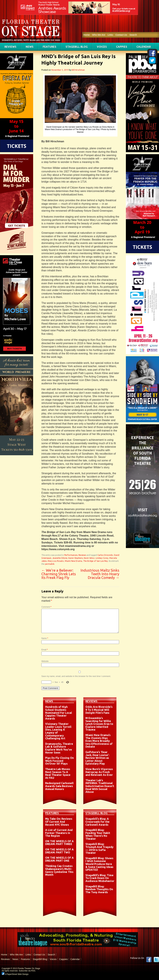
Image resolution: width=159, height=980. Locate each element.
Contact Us (121, 35)
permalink (50, 564)
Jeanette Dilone (60, 558)
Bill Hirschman (78, 70)
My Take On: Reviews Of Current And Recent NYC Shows (59, 822)
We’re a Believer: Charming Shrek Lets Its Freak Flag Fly (59, 574)
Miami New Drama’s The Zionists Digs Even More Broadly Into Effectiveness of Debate (99, 741)
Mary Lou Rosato (56, 561)
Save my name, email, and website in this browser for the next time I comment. (76, 676)
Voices (102, 47)
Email (45, 650)
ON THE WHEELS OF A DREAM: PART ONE (59, 859)
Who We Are (99, 35)
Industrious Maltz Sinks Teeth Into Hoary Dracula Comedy (100, 574)
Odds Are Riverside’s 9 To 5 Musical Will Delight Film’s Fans (99, 710)
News (30, 47)
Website (45, 661)
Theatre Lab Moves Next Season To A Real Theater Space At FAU (58, 773)
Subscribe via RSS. (27, 971)
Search (133, 35)
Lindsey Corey (102, 558)
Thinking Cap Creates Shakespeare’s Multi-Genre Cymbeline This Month (59, 870)
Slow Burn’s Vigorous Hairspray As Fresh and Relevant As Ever (99, 772)
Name (45, 638)
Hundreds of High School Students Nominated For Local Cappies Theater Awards (59, 713)
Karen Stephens (76, 558)
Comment (46, 607)
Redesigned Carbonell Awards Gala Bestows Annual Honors (59, 786)
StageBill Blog (77, 47)
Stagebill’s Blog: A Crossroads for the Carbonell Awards (97, 822)
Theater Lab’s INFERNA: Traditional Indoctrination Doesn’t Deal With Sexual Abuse (100, 786)
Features (50, 47)
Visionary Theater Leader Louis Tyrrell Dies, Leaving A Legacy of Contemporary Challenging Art (58, 731)
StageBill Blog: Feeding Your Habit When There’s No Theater (98, 834)
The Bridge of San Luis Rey (95, 561)
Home (87, 35)
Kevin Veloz (89, 558)
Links (110, 35)
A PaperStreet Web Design (15, 974)
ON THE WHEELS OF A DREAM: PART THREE (59, 843)
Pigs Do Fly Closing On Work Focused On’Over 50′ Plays (59, 761)
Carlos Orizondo (105, 555)
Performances (71, 555)
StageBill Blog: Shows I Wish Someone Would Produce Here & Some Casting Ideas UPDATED (99, 864)
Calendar (144, 47)
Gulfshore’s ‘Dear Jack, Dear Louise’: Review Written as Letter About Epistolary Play (97, 758)
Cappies (122, 47)
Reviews (10, 47)
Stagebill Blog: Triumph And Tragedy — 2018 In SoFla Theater (99, 848)
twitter (156, 960)
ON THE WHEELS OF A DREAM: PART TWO (59, 851)
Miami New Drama (73, 561)
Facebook (149, 960)
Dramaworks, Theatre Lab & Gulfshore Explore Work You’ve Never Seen (59, 748)
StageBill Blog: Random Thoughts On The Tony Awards (99, 889)
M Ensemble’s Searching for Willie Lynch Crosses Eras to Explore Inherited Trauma (99, 724)
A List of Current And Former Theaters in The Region (59, 833)
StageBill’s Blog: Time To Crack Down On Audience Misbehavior (100, 878)
